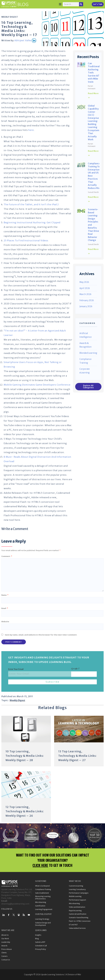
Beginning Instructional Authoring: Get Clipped (32, 222)
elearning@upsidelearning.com (15, 904)
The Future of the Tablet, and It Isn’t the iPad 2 (31, 204)
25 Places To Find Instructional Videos (26, 240)
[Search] (81, 4)
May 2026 (84, 282)
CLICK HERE (40, 865)
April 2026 (85, 288)
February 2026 (87, 300)
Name (5, 595)
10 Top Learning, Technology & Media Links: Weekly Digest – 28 (25, 756)
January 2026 (86, 306)
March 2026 (85, 294)
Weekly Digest (10, 17)
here (31, 130)
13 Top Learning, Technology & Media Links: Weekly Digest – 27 (77, 756)
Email (5, 608)
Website (5, 622)
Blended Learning (88, 353)
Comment (7, 556)
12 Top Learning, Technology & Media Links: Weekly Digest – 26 (25, 811)
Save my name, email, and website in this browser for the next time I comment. (41, 635)
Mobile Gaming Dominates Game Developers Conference (37, 385)
